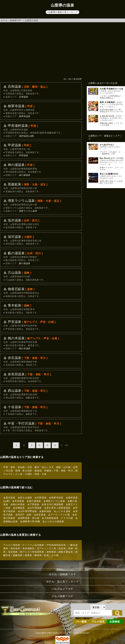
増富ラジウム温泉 (28, 211)
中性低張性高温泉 (56, 545)
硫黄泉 (28, 555)
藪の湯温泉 (24, 263)
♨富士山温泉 (25, 498)
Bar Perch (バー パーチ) (112, 158)
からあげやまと (107, 145)
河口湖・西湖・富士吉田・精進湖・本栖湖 (28, 471)
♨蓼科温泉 (45, 511)
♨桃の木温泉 (18, 504)
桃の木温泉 (24, 348)
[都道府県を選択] (98, 607)
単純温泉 (15, 548)
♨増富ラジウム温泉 (54, 501)
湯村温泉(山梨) (26, 136)
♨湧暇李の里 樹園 (30, 521)
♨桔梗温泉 (19, 508)
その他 (55, 555)
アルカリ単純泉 (12, 545)
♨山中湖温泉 (35, 508)
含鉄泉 (62, 548)
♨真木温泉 (9, 498)
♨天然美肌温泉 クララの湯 (57, 518)
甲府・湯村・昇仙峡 (14, 467)
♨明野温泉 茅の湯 (29, 518)
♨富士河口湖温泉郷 (52, 504)
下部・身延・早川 (63, 471)
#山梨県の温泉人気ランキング (63, 12)
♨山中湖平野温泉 (27, 511)
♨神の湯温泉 (34, 501)
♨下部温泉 (33, 504)
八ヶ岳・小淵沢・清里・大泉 (31, 474)
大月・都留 (55, 467)
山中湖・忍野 (71, 467)
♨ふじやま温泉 (62, 511)
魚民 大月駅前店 (107, 102)
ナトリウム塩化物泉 (33, 545)
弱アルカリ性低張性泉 (32, 552)
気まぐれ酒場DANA (109, 174)
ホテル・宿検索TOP (11, 20)
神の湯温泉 (24, 175)
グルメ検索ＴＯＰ (62, 596)
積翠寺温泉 (24, 116)
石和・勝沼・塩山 (37, 467)
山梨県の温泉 (31, 20)
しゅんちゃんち (107, 116)
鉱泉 (47, 555)
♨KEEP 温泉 (23, 515)
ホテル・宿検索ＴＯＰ (62, 574)
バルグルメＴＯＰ (62, 589)
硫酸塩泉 (18, 555)
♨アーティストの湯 (59, 515)
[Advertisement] (62, 50)
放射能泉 (51, 552)
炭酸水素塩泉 (66, 552)
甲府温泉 (23, 155)
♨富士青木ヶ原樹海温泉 (57, 508)
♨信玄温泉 (40, 515)
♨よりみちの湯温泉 (53, 521)
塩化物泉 (13, 552)
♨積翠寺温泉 (56, 498)
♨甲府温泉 (18, 501)
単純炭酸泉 (28, 548)
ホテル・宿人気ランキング (63, 582)
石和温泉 (23, 97)
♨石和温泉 (41, 498)
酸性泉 (38, 555)
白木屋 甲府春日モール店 (111, 89)
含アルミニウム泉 (47, 548)
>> (67, 445)
